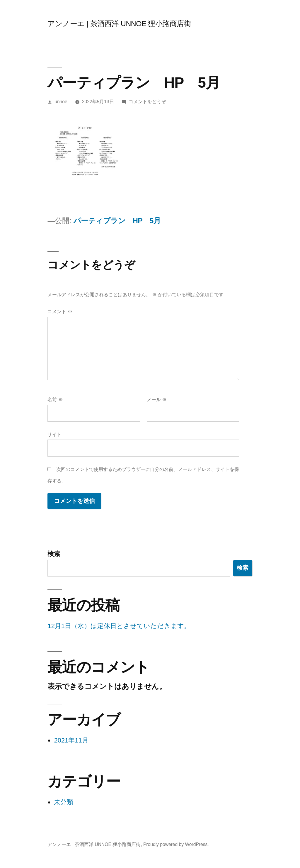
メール (157, 400)
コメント (60, 312)
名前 (55, 400)
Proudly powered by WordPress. (176, 844)
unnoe (61, 102)
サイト (54, 434)
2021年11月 (71, 740)
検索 (54, 554)
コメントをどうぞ (147, 102)
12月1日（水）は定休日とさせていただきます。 (119, 626)
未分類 (64, 802)
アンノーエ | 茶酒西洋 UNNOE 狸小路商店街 (119, 24)
